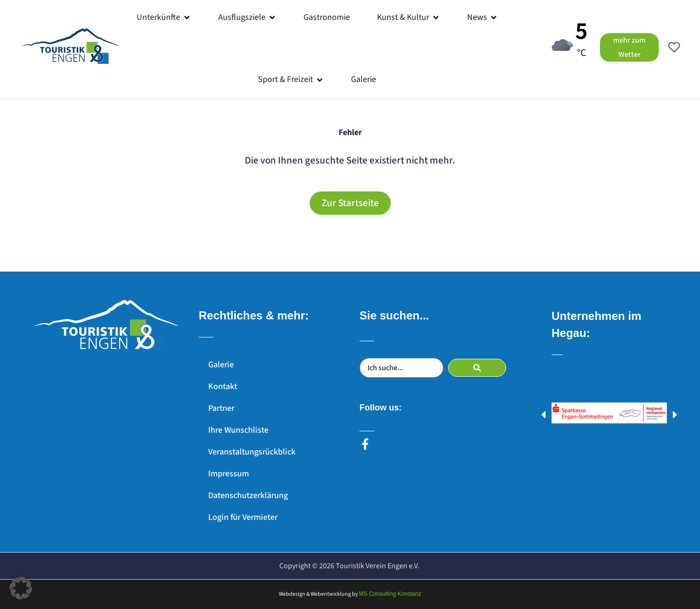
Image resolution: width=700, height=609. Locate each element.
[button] (164, 18)
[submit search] (477, 368)
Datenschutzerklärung (248, 495)
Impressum (229, 474)
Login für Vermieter (243, 517)
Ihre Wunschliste (238, 430)
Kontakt (223, 386)
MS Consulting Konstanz (390, 594)
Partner (221, 408)
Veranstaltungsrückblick (252, 452)
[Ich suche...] (401, 368)
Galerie (221, 365)
